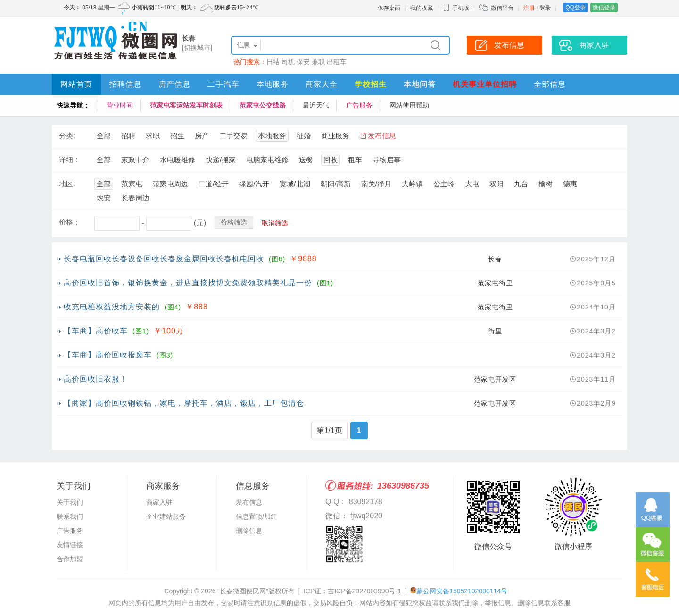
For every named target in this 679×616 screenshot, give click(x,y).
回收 (331, 160)
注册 (529, 8)
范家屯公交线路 (263, 105)
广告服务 (359, 105)
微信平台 (502, 8)
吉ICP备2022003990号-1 (364, 591)
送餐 (306, 160)
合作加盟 (70, 559)
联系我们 (70, 516)
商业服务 (335, 136)
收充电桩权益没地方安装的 (112, 307)
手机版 (456, 8)
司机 (288, 62)
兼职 (318, 62)
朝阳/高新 (336, 184)
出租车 (337, 62)
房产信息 (174, 84)
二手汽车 (224, 84)
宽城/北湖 (295, 184)
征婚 (304, 136)
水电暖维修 (178, 160)
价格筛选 (234, 222)
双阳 (497, 184)
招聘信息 (125, 84)
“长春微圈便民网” (243, 591)
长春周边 (135, 198)
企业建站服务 (166, 516)
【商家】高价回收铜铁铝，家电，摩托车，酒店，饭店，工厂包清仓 (184, 403)
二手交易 (233, 136)
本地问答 (420, 84)
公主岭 (444, 184)
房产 (202, 136)
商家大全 (322, 84)
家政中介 (135, 160)
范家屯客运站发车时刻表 (186, 105)
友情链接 (70, 545)
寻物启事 (387, 160)
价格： (70, 222)
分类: (67, 136)
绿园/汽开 (254, 184)
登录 (545, 8)
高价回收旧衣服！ (96, 379)
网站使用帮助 (409, 105)
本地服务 (273, 84)
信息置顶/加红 (257, 516)
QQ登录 (575, 8)
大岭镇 (412, 184)
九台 (521, 184)
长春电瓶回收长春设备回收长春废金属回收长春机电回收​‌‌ (164, 259)
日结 (273, 62)
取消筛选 (275, 223)
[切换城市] (197, 48)
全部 (104, 136)
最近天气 (316, 105)
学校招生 (371, 84)
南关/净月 (376, 184)
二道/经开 (214, 184)
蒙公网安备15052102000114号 (462, 591)
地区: (67, 184)
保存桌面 (389, 8)
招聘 (128, 136)
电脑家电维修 (267, 160)
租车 (355, 160)
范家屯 (132, 184)
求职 (153, 136)
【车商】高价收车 (96, 331)
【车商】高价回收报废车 (108, 355)
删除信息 (249, 531)
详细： (70, 160)
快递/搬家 (221, 160)
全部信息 (550, 84)
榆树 (546, 184)
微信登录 (604, 8)
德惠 (570, 184)
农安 (104, 198)
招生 (177, 136)
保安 (303, 62)
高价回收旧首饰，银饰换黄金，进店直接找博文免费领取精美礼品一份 (188, 283)
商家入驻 (159, 502)
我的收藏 (422, 8)
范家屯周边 (170, 184)
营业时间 (120, 105)
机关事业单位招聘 (485, 84)
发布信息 (382, 136)
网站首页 (76, 84)
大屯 (472, 184)
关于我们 (70, 502)
